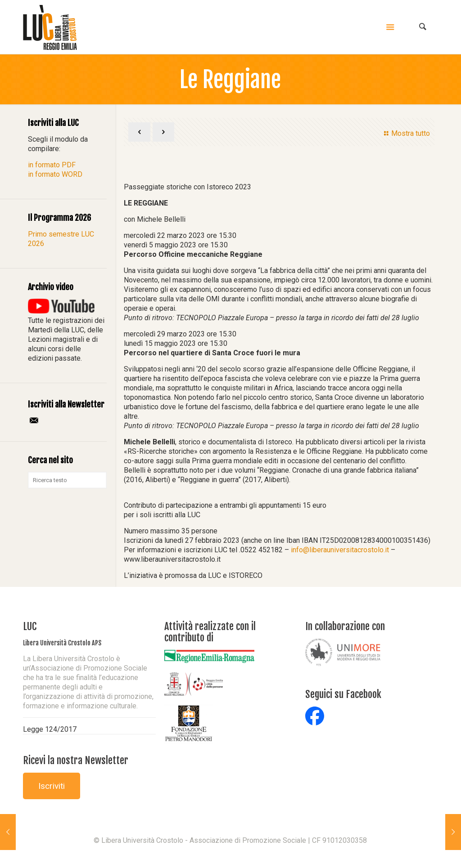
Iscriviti (52, 786)
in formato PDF (52, 165)
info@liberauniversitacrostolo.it (340, 550)
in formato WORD (55, 174)
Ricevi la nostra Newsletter (76, 760)
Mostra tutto (406, 133)
